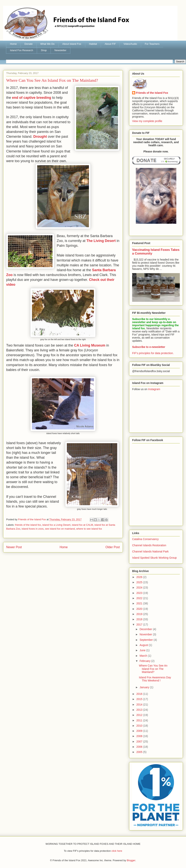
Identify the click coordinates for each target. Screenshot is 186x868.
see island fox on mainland (60, 529)
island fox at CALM (82, 525)
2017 (140, 625)
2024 (140, 588)
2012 (140, 715)
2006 (140, 747)
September (146, 640)
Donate (28, 44)
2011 (140, 720)
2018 (140, 619)
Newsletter (60, 50)
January (145, 687)
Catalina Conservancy (145, 539)
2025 (140, 582)
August (144, 645)
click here (117, 851)
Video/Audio (130, 44)
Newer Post (14, 547)
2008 (140, 736)
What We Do (47, 44)
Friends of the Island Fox (152, 93)
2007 (140, 742)
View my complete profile (147, 121)
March (144, 656)
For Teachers (152, 44)
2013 (140, 710)
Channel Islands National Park (150, 551)
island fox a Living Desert (56, 525)
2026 (140, 577)
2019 (140, 614)
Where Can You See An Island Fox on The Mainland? (153, 669)
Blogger (131, 860)
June (143, 650)
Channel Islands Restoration (149, 545)
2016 (140, 694)
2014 (140, 705)
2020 (140, 609)
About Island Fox (72, 44)
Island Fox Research (22, 50)
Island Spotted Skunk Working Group (154, 558)
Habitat (93, 44)
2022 (140, 598)
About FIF (110, 44)
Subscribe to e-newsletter (149, 347)
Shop (44, 50)
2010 (140, 726)
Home (13, 44)
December (146, 629)
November (146, 634)
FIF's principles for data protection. (153, 353)
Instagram (154, 389)
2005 (140, 752)
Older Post (113, 547)
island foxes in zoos (33, 529)
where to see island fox (89, 529)
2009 (140, 731)
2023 (140, 593)
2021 (140, 603)
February (145, 661)
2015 (140, 699)
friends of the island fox (28, 525)
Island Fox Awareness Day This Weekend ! (155, 679)
